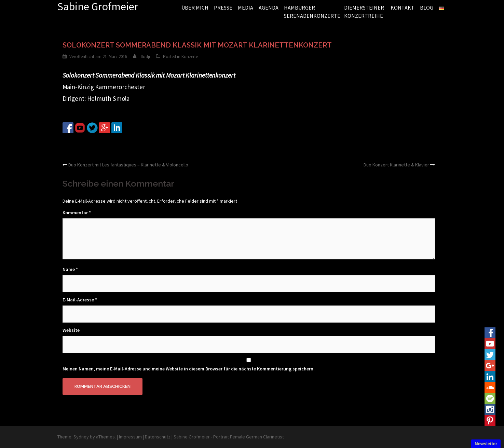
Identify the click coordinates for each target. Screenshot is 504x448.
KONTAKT (403, 8)
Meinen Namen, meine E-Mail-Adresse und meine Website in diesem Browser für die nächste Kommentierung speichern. (189, 369)
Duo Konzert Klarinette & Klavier (396, 165)
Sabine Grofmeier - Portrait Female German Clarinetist (229, 437)
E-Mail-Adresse (80, 300)
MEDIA (246, 8)
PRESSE (223, 8)
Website (71, 330)
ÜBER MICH (195, 8)
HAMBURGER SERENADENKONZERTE (311, 12)
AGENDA (269, 8)
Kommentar (77, 213)
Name (70, 269)
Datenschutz (158, 437)
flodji (145, 57)
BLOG (427, 8)
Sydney (81, 437)
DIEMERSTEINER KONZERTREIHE (364, 12)
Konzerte (190, 57)
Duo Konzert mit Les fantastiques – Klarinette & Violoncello (128, 165)
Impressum (130, 437)
